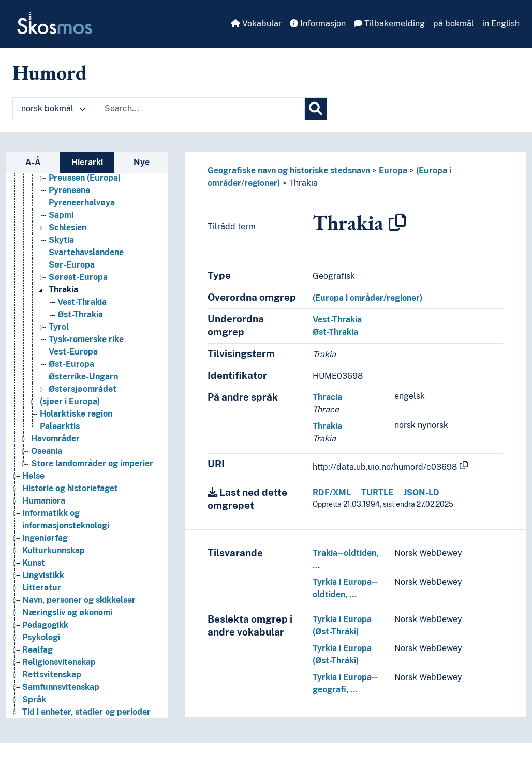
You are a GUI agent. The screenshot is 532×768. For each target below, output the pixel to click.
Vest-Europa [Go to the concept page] (73, 352)
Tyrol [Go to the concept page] (59, 327)
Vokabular (256, 24)
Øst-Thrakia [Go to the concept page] (80, 314)
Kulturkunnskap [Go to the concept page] (54, 550)
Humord (50, 72)
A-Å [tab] (33, 162)
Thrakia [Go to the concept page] (63, 290)
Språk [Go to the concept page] (34, 699)
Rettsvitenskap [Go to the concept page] (52, 675)
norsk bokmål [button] (53, 108)
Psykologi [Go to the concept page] (41, 637)
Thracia (327, 397)
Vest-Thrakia (337, 320)
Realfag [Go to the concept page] (38, 650)
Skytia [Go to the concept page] (61, 240)
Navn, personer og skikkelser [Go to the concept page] (79, 600)
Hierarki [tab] (87, 162)
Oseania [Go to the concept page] (47, 451)
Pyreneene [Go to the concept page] (69, 190)
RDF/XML (332, 492)
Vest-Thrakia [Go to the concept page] (82, 302)
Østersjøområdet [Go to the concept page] (83, 389)
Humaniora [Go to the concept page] (44, 501)
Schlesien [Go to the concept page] (68, 227)
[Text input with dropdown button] (201, 109)
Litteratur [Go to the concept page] (42, 588)
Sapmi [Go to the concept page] (61, 215)
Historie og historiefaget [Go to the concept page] (70, 488)
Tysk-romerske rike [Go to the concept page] (86, 339)
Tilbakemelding (389, 24)
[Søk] (316, 109)
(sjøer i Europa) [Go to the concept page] (70, 401)
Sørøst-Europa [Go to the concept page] (78, 277)
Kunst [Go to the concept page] (34, 563)
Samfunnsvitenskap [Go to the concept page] (61, 687)
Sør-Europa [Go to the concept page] (72, 265)
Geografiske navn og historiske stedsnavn (289, 171)
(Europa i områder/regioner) (367, 298)
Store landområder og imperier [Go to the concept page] (92, 463)
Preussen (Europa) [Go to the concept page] (85, 178)
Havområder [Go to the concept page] (55, 439)
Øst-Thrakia (335, 332)
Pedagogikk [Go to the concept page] (45, 625)
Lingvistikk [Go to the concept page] (43, 575)
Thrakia (303, 183)
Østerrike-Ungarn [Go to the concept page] (83, 376)
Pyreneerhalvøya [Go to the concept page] (82, 203)
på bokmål (454, 24)
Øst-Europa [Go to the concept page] (71, 364)
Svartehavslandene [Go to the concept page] (86, 252)
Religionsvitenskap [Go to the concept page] (59, 662)
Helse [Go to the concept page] (33, 476)
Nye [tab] (142, 162)
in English (501, 24)
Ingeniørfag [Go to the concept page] (45, 538)
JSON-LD (422, 492)
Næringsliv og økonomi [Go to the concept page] (67, 612)
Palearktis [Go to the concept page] (60, 426)
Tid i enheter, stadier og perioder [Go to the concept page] (86, 712)
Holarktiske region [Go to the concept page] (76, 414)
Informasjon (318, 24)
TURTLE (377, 492)
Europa (393, 171)
